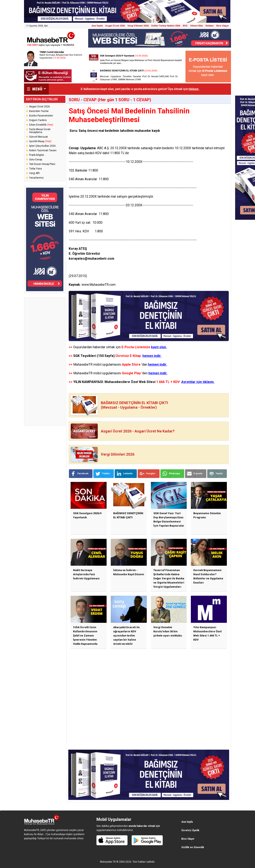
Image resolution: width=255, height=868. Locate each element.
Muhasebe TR (108, 862)
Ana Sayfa (97, 26)
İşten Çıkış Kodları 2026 (42, 146)
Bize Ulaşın (223, 26)
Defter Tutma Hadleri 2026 (166, 26)
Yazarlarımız (36, 178)
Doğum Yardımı (38, 120)
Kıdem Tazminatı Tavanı (43, 150)
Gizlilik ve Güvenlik (193, 847)
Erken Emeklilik (41, 125)
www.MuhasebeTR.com (99, 285)
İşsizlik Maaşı (40, 141)
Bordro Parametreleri (41, 116)
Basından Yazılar (39, 111)
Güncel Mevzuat (38, 137)
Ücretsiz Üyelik (190, 830)
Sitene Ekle (197, 26)
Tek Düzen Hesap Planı (42, 164)
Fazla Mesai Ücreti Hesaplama (40, 131)
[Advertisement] (45, 361)
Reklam (210, 26)
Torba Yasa (35, 169)
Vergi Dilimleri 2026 (138, 26)
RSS (185, 26)
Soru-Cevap (36, 160)
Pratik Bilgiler (37, 155)
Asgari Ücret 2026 (115, 26)
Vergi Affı (34, 173)
